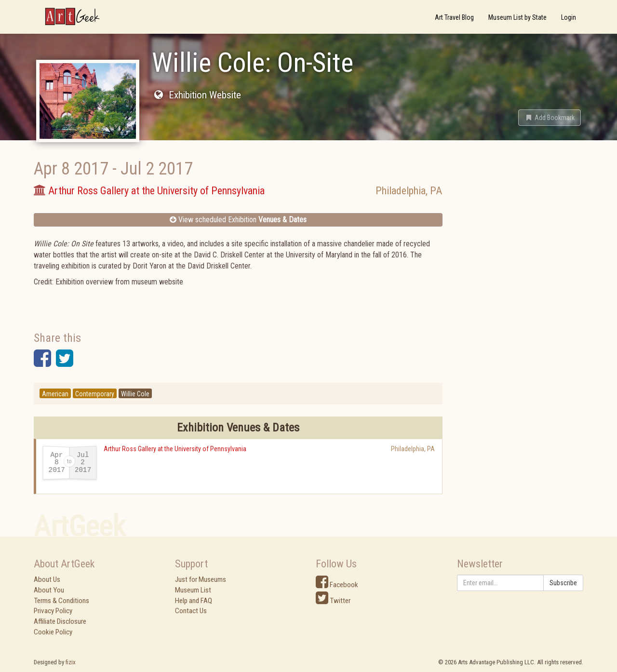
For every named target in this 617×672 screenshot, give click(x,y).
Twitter (333, 601)
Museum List (193, 590)
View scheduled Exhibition (238, 220)
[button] (550, 118)
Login (569, 17)
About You (49, 590)
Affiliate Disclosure (60, 621)
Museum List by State (517, 17)
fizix (71, 662)
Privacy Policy (53, 611)
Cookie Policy (53, 632)
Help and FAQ (194, 601)
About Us (47, 579)
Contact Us (191, 611)
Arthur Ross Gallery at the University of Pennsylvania (175, 449)
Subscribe (563, 583)
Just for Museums (201, 579)
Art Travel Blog (454, 17)
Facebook (337, 585)
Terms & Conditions (61, 601)
